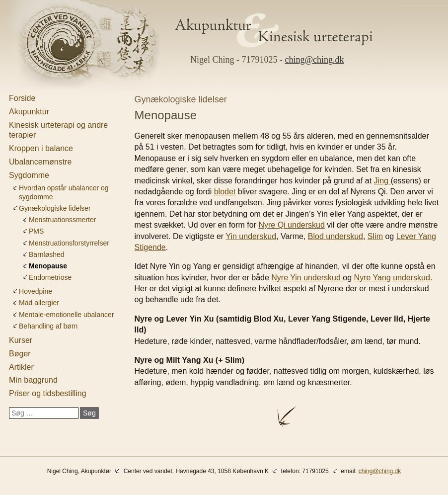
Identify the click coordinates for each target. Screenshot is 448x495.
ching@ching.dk (315, 60)
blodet (225, 192)
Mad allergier (39, 303)
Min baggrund (33, 380)
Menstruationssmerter (62, 220)
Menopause (48, 266)
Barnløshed (47, 254)
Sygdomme (29, 175)
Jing (382, 181)
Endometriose (50, 277)
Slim (375, 236)
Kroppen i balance (41, 148)
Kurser (21, 340)
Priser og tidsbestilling (48, 393)
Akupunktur (29, 112)
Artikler (21, 367)
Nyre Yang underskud (392, 278)
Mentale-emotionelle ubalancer (66, 315)
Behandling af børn (48, 326)
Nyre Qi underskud (291, 225)
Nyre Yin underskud (307, 278)
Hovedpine (36, 291)
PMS (36, 231)
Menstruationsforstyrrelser (69, 243)
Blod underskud (336, 236)
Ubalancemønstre (40, 162)
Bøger (20, 354)
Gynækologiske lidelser (55, 208)
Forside (22, 98)
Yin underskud (251, 236)
